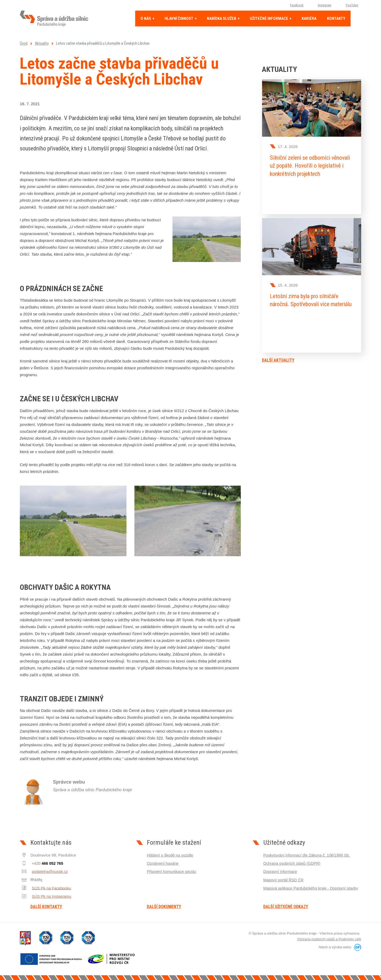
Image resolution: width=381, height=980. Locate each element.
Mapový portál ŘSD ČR (284, 880)
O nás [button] (146, 19)
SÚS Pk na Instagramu (51, 896)
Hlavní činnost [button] (179, 19)
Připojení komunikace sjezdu (172, 871)
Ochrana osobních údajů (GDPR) (292, 863)
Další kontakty (46, 907)
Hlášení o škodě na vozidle (171, 855)
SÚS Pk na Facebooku (51, 888)
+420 (46, 863)
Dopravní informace (281, 871)
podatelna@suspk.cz (49, 871)
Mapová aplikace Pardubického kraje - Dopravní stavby (312, 888)
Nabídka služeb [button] (222, 19)
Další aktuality (278, 357)
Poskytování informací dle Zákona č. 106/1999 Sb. (308, 855)
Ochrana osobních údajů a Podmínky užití (329, 939)
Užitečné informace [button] (269, 19)
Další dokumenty (164, 907)
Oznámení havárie (163, 863)
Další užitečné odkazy (286, 907)
